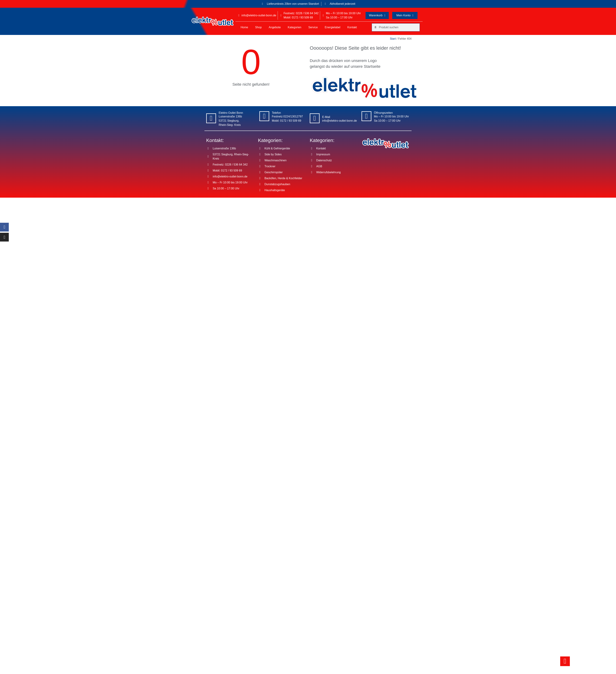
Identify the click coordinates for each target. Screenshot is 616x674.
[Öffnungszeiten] (366, 116)
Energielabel (332, 27)
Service (313, 27)
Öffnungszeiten (383, 113)
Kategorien (295, 27)
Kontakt (352, 27)
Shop (258, 27)
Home (244, 27)
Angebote (275, 27)
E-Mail (326, 117)
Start (393, 39)
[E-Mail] (315, 118)
